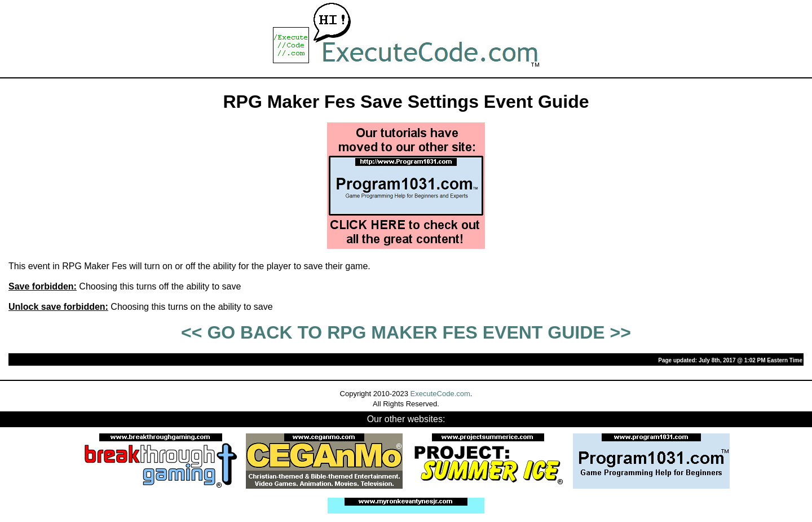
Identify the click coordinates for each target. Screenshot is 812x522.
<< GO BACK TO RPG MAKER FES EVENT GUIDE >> (406, 332)
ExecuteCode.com (440, 394)
